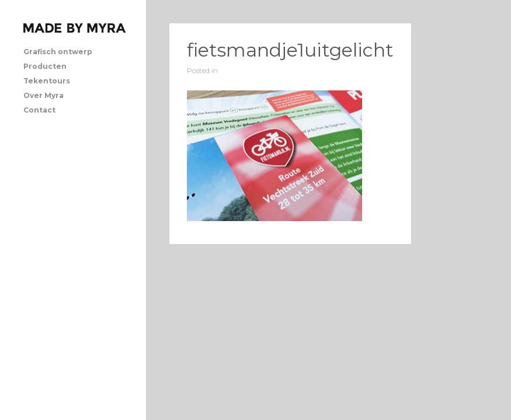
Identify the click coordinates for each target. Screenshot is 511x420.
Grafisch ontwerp (58, 52)
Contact (39, 110)
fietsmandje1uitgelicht (290, 50)
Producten (45, 66)
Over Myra (44, 95)
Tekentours (47, 81)
